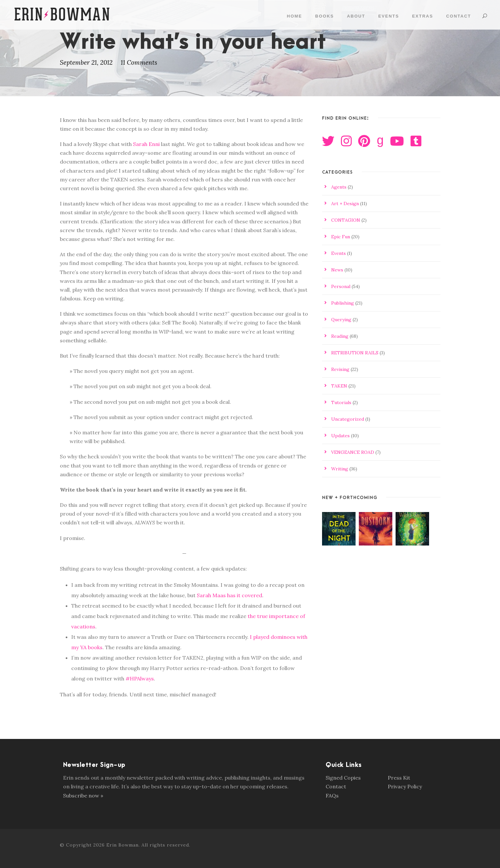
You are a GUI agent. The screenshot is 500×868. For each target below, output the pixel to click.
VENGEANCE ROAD (353, 452)
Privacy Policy (405, 786)
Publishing (343, 303)
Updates (340, 436)
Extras (423, 16)
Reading (340, 336)
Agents (339, 187)
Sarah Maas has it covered (230, 595)
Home (295, 16)
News (337, 270)
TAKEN (339, 386)
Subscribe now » (83, 796)
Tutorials (341, 402)
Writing (340, 469)
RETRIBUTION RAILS (355, 353)
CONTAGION (346, 220)
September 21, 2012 (86, 62)
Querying (341, 320)
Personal (341, 286)
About (356, 16)
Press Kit (399, 778)
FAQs (332, 796)
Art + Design (345, 204)
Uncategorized (348, 419)
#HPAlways (140, 678)
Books (325, 16)
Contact (459, 16)
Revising (340, 369)
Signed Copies (343, 778)
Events (389, 16)
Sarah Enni (146, 144)
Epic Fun (341, 237)
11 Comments (139, 62)
